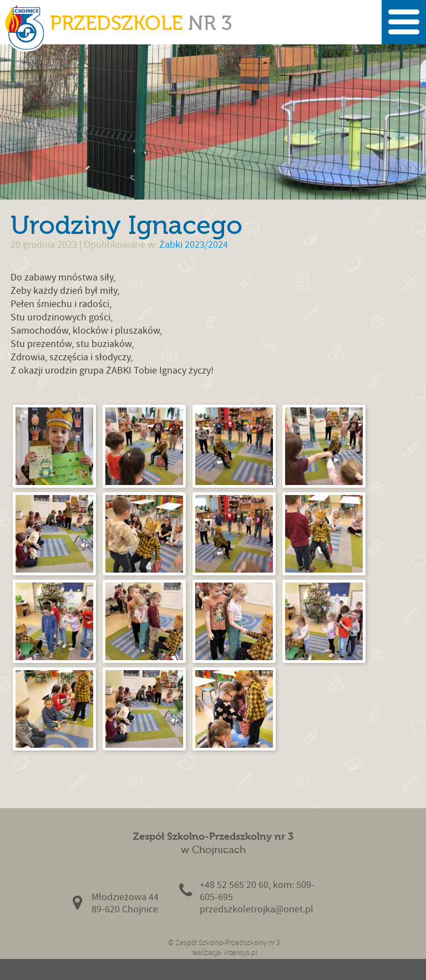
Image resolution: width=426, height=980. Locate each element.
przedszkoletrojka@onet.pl (257, 909)
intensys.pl (241, 953)
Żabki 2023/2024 (194, 245)
